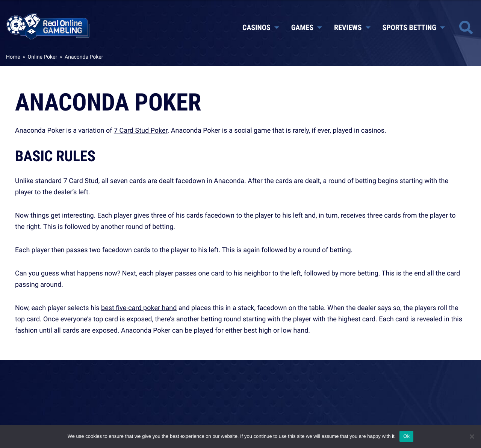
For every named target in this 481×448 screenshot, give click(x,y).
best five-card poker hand (139, 308)
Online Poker (43, 57)
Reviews (352, 27)
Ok (406, 436)
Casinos (261, 27)
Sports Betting (414, 27)
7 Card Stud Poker (141, 130)
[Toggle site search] (466, 27)
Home (13, 57)
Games (307, 27)
